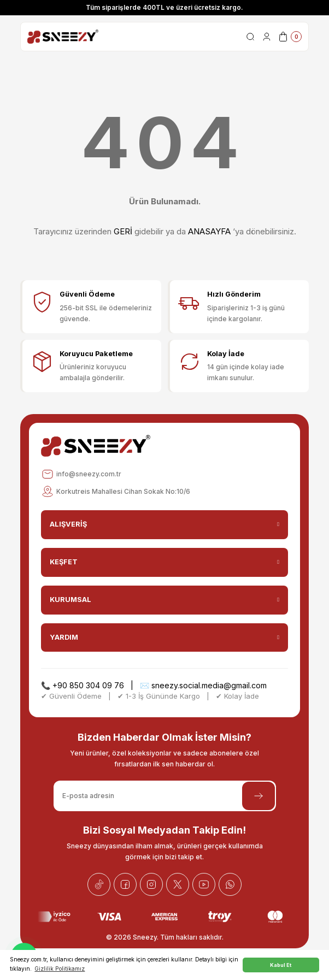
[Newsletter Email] (165, 796)
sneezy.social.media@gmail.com (209, 685)
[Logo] (63, 37)
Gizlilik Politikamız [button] (60, 969)
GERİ (123, 231)
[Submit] (258, 796)
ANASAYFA (209, 231)
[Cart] (290, 37)
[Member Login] (267, 37)
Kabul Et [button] (281, 965)
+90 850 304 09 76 (88, 685)
